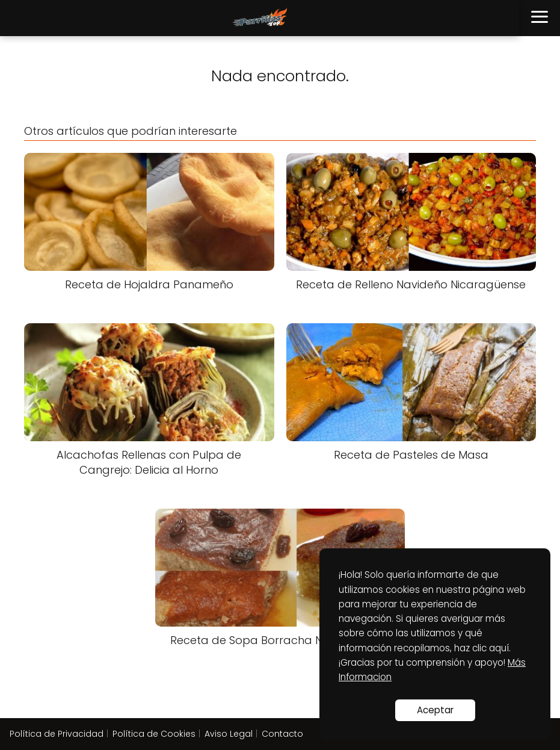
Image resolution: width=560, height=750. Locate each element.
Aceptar (435, 710)
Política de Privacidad (57, 734)
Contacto (282, 734)
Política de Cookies (154, 734)
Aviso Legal (229, 734)
